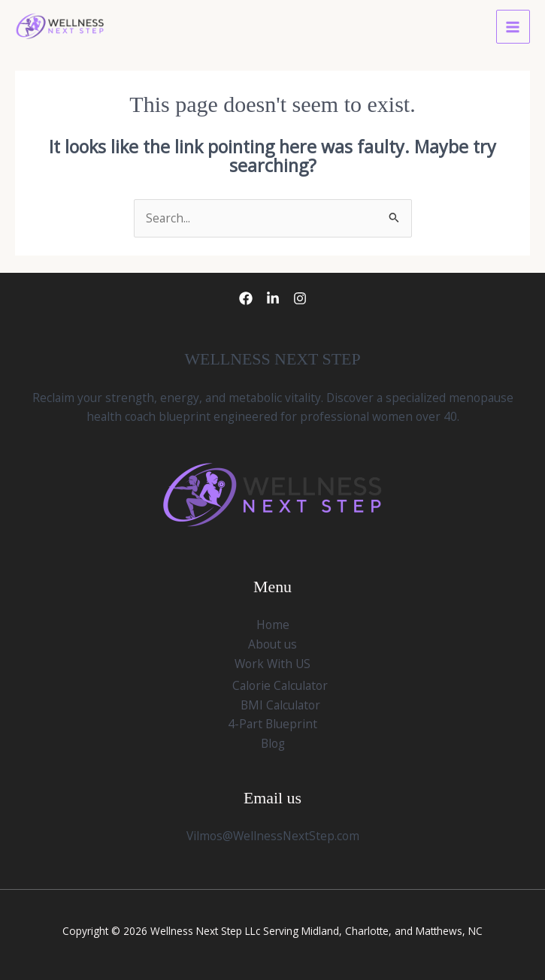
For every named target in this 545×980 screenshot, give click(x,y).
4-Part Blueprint (272, 724)
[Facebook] (246, 298)
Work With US (272, 664)
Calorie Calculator (280, 685)
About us (272, 644)
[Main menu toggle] (513, 27)
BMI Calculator (280, 705)
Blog (273, 743)
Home (273, 625)
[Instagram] (300, 298)
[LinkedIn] (273, 298)
